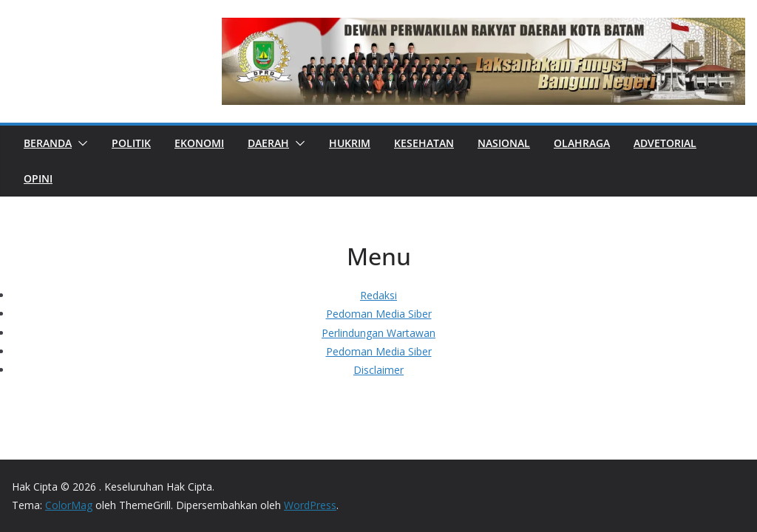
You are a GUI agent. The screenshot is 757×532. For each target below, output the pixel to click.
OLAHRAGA (582, 143)
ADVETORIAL (665, 143)
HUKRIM (350, 143)
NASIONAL (504, 143)
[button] (80, 143)
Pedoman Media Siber (379, 314)
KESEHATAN (424, 143)
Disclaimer (378, 370)
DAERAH (268, 143)
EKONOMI (199, 143)
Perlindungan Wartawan (378, 333)
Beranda (48, 143)
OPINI (38, 178)
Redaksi (378, 295)
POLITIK (131, 143)
